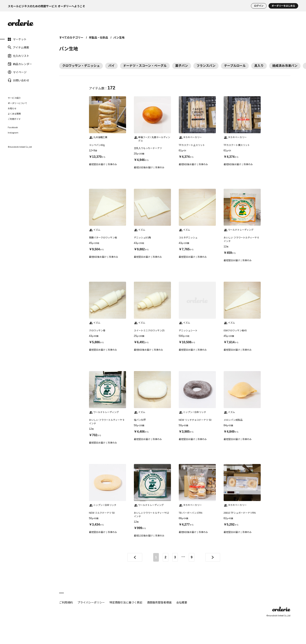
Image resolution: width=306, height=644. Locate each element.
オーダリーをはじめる (283, 6)
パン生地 (119, 38)
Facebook (13, 127)
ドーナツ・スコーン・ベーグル (145, 66)
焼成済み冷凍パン (285, 66)
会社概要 (182, 602)
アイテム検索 (18, 47)
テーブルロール (235, 66)
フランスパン (206, 66)
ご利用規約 (66, 602)
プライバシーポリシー (91, 602)
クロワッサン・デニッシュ (81, 66)
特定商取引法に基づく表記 (126, 602)
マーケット (17, 39)
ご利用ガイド (14, 119)
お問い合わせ (19, 80)
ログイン (259, 6)
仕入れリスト (19, 56)
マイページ (17, 72)
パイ (111, 66)
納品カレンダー (20, 64)
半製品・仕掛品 (98, 38)
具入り (259, 66)
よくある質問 (14, 114)
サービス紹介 (14, 98)
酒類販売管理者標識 (159, 602)
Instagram (13, 133)
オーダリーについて (17, 103)
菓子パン (182, 66)
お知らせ (12, 108)
